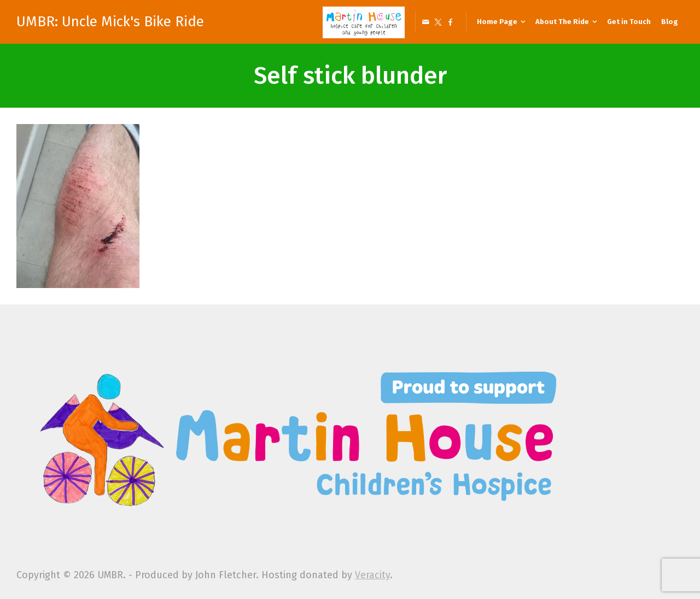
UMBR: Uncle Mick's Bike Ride (110, 22)
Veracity (372, 575)
